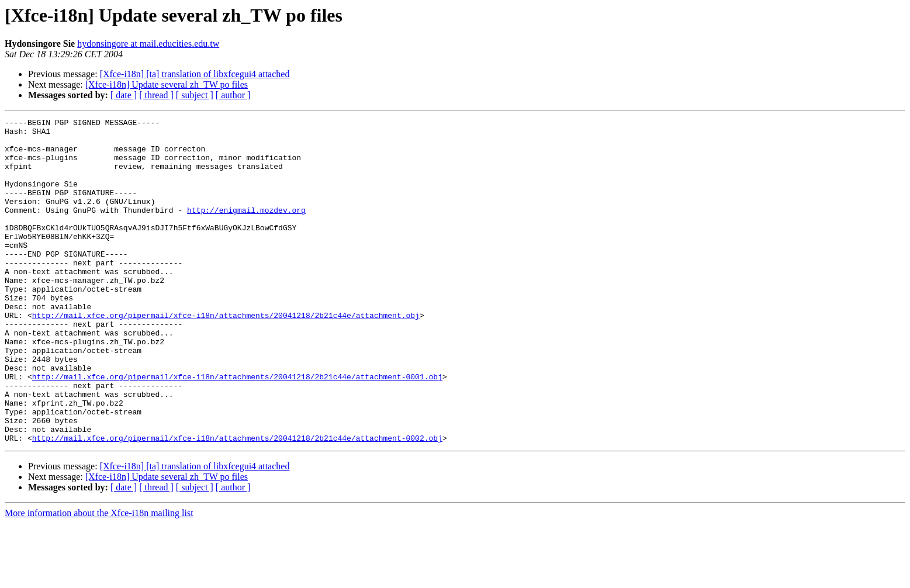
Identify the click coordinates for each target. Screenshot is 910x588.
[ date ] (124, 95)
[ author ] (233, 95)
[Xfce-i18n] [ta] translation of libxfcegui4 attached (195, 74)
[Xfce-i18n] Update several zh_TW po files (167, 84)
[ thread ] (156, 95)
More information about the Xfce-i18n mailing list (99, 578)
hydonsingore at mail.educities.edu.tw (148, 44)
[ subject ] (195, 95)
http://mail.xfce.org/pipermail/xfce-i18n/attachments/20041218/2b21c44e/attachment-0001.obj (237, 429)
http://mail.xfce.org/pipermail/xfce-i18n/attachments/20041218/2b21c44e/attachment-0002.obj (237, 503)
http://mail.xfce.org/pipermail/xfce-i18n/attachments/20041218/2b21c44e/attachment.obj (226, 355)
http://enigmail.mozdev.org (246, 229)
